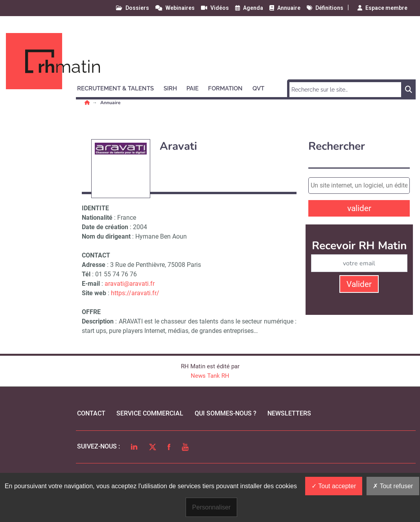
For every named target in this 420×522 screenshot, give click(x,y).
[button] (119, 87)
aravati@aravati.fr (130, 284)
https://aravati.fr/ (135, 293)
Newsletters (289, 413)
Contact (91, 413)
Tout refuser (393, 486)
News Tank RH (210, 376)
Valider (359, 284)
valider (359, 208)
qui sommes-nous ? (226, 413)
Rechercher (337, 146)
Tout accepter (334, 486)
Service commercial (150, 413)
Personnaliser (212, 507)
